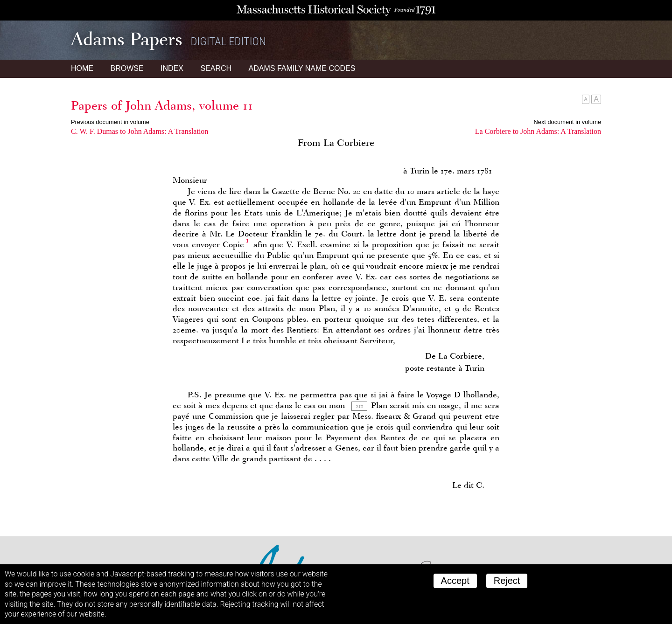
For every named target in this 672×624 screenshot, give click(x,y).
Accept (455, 581)
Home (82, 68)
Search (216, 68)
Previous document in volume (110, 122)
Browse (127, 68)
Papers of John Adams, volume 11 (162, 105)
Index (172, 68)
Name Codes (302, 68)
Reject (507, 581)
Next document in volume (567, 122)
